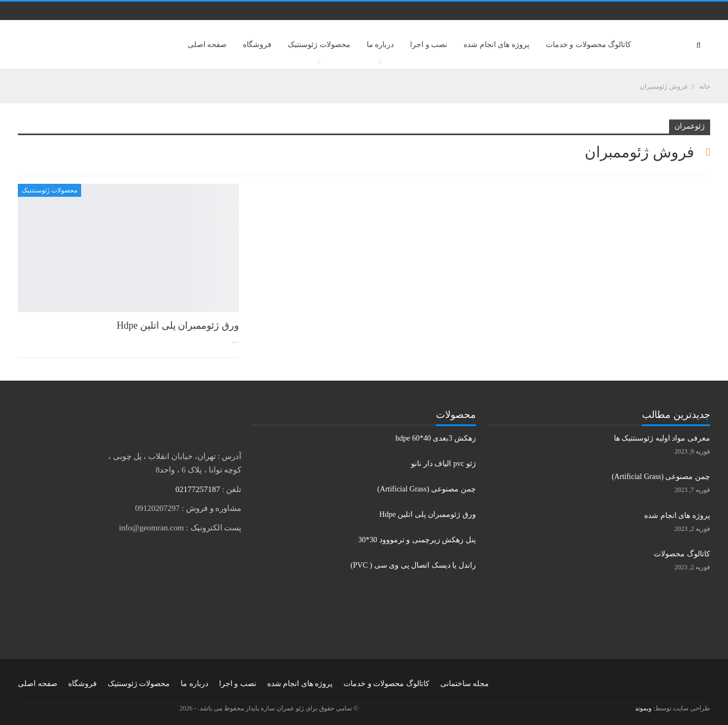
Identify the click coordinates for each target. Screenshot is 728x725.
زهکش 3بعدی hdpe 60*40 (436, 438)
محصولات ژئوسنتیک (319, 45)
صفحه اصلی (207, 45)
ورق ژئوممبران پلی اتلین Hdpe (178, 325)
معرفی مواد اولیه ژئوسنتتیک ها (662, 438)
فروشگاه (257, 45)
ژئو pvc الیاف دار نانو (443, 464)
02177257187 (198, 489)
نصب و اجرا (429, 45)
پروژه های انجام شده (497, 45)
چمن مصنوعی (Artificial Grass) (427, 489)
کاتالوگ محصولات (682, 554)
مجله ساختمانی (465, 684)
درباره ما (380, 45)
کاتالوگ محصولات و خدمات (589, 45)
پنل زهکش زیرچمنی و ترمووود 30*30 (417, 540)
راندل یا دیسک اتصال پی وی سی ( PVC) (413, 565)
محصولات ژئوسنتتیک (49, 190)
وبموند (643, 708)
